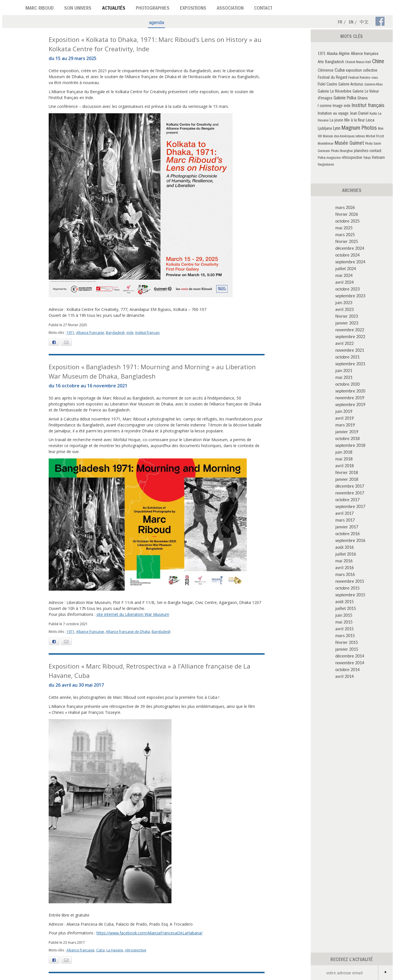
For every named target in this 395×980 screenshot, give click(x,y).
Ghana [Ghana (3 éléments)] (362, 99)
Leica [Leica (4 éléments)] (370, 121)
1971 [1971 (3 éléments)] (322, 54)
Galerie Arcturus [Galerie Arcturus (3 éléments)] (351, 85)
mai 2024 (344, 275)
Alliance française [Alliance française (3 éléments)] (365, 54)
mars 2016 (345, 574)
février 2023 (347, 316)
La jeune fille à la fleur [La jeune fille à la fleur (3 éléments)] (347, 121)
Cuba (100, 950)
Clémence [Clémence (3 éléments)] (326, 71)
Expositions (193, 9)
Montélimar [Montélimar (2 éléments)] (326, 144)
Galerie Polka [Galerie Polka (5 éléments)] (345, 99)
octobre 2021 (347, 357)
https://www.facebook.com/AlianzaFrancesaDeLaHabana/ (150, 933)
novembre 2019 (350, 398)
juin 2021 (344, 370)
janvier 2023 (347, 323)
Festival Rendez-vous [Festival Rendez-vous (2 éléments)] (363, 78)
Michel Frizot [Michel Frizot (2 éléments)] (375, 137)
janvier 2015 (347, 649)
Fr (340, 23)
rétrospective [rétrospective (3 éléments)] (352, 158)
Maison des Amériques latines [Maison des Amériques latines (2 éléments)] (344, 137)
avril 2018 (344, 466)
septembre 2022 (350, 336)
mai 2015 (344, 622)
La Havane (115, 950)
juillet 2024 (346, 268)
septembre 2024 (350, 262)
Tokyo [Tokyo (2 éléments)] (367, 158)
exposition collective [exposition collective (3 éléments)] (362, 71)
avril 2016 (344, 567)
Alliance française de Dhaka (128, 632)
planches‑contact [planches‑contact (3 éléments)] (368, 151)
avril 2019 (344, 418)
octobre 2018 (347, 438)
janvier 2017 (347, 527)
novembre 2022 (350, 330)
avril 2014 (344, 676)
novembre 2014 (350, 663)
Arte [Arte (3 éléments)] (321, 62)
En (351, 23)
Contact (263, 9)
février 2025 (347, 241)
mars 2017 (345, 520)
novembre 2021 (350, 350)
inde (130, 333)
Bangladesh (115, 333)
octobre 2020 (347, 384)
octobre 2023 (347, 289)
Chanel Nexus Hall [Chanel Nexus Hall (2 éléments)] (358, 62)
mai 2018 (344, 459)
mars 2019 (345, 425)
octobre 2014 (347, 669)
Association (230, 9)
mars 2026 (345, 207)
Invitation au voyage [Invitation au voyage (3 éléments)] (333, 114)
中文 (364, 23)
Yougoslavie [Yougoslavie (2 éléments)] (326, 165)
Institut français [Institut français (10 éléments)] (368, 106)
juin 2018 (344, 452)
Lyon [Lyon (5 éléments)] (337, 129)
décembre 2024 (350, 248)
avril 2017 (344, 513)
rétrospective (136, 950)
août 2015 (344, 601)
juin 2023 (344, 302)
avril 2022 (344, 343)
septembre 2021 (350, 364)
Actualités (114, 9)
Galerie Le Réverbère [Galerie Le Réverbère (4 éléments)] (335, 92)
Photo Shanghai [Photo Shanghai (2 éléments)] (342, 151)
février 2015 (347, 642)
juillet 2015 (346, 608)
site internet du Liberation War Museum (133, 614)
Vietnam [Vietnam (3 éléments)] (378, 158)
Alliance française (90, 333)
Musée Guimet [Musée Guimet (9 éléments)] (349, 144)
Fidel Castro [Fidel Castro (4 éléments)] (328, 85)
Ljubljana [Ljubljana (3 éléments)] (325, 129)
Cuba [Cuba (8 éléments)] (340, 71)
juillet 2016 (346, 554)
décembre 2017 (350, 486)
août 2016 (344, 547)
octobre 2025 (347, 221)
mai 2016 (344, 561)
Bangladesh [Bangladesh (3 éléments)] (335, 62)
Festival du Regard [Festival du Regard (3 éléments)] (332, 78)
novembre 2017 (350, 493)
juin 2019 (344, 411)
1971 (70, 333)
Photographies (153, 9)
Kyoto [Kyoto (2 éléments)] (373, 114)
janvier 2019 (347, 432)
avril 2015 (344, 629)
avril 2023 (344, 309)
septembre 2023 (350, 296)
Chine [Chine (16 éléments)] (378, 62)
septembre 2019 (350, 404)
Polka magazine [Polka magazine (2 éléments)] (329, 158)
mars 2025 (345, 234)
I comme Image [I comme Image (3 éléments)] (330, 106)
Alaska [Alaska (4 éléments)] (332, 54)
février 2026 (347, 214)
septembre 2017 (350, 506)
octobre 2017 (347, 499)
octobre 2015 (347, 588)
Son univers (78, 9)
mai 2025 (344, 228)
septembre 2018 (350, 445)
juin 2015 (344, 615)
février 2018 (347, 472)
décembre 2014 (350, 656)
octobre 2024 (347, 255)
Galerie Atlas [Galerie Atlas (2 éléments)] (373, 85)
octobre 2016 (347, 533)
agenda (156, 23)
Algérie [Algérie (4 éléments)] (344, 54)
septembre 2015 (350, 595)
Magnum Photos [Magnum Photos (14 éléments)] (359, 129)
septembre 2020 (350, 391)
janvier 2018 (347, 479)
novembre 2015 (350, 581)
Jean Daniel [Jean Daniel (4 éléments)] (359, 114)
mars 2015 (345, 635)
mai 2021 (344, 377)
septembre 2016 (350, 540)
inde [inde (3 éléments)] (347, 106)
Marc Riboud (40, 9)
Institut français (147, 333)
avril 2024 (344, 282)
